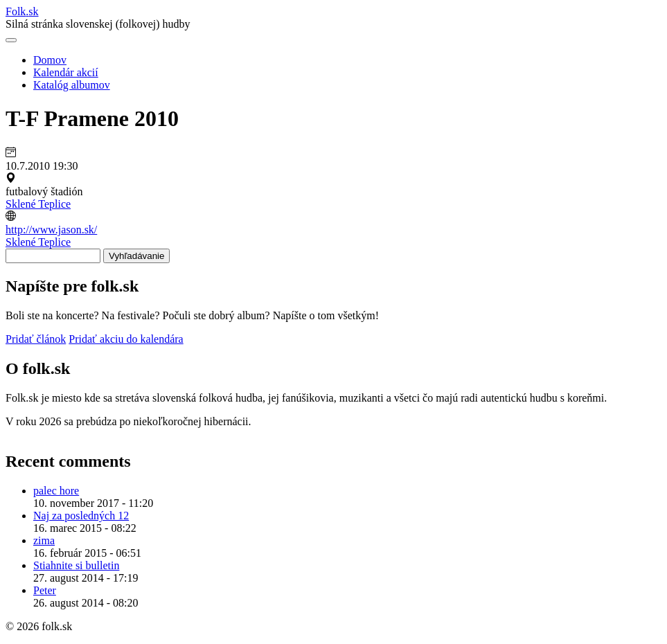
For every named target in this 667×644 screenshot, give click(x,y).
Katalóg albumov (72, 85)
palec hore (56, 491)
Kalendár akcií (66, 72)
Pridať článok (36, 339)
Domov (50, 60)
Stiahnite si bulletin (76, 565)
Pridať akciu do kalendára (126, 339)
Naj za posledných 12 (81, 516)
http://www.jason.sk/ (51, 230)
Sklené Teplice (38, 204)
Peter (45, 590)
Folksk (22, 11)
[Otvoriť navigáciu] (11, 40)
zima (44, 540)
